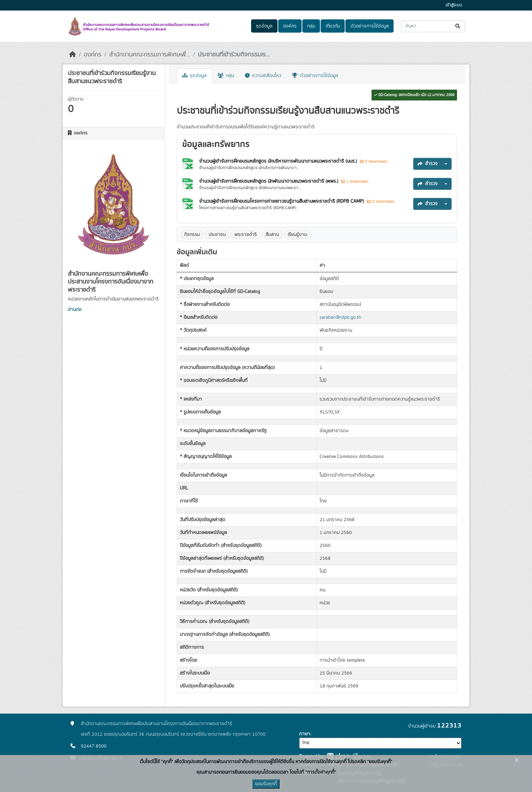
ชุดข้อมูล (264, 26)
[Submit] (458, 26)
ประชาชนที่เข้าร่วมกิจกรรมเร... (234, 55)
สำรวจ (428, 164)
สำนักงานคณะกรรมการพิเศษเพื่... (150, 55)
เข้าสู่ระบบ (454, 5)
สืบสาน (272, 235)
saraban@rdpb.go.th (340, 317)
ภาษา (305, 734)
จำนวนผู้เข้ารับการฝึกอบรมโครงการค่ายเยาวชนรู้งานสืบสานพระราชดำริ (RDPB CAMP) (282, 201)
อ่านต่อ (75, 310)
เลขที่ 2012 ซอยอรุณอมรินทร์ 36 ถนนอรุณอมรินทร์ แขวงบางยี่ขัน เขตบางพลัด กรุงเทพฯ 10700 (173, 734)
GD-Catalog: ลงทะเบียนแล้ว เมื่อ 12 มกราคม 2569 (414, 95)
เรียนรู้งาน (297, 235)
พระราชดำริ (246, 235)
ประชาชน (217, 235)
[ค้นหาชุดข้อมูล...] (433, 26)
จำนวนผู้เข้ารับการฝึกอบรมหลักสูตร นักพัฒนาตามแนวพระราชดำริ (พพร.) (269, 181)
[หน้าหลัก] (73, 55)
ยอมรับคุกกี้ (266, 784)
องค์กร (290, 26)
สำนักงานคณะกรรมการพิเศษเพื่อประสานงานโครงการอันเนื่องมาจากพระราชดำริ (156, 724)
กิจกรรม (192, 235)
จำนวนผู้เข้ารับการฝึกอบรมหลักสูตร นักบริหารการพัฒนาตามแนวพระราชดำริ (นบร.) (279, 161)
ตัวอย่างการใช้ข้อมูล (370, 26)
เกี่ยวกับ (333, 26)
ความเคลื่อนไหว (263, 76)
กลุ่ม (311, 26)
